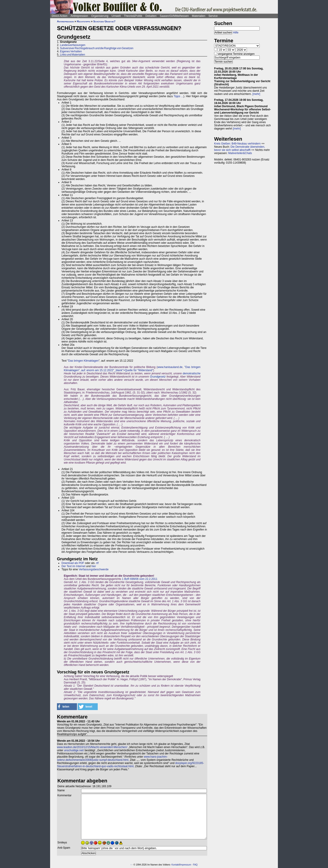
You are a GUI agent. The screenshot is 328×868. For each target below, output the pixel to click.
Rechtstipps (83, 21)
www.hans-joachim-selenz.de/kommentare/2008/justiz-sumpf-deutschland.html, (112, 758)
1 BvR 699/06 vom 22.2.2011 (140, 579)
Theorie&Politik (133, 16)
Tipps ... (178, 96)
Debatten (151, 16)
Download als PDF (73, 563)
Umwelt (116, 16)
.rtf (97, 563)
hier (94, 566)
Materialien (199, 16)
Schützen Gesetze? (104, 21)
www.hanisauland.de (170, 367)
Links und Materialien (72, 55)
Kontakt (175, 865)
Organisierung (100, 16)
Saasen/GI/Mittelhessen (174, 16)
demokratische (192, 373)
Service (213, 16)
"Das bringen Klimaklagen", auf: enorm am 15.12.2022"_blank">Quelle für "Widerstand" (132, 369)
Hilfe (236, 33)
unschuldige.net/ (74, 750)
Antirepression (79, 16)
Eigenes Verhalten (71, 51)
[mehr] (256, 94)
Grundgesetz (158, 377)
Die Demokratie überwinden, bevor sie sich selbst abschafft (240, 148)
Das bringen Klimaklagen (83, 361)
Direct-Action (60, 16)
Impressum (186, 865)
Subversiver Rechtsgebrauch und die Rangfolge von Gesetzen (97, 48)
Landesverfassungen (73, 45)
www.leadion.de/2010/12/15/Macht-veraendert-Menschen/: (92, 747)
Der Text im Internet (73, 566)
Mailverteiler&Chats (240, 153)
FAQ (195, 865)
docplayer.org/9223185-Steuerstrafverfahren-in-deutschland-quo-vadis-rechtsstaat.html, (130, 765)
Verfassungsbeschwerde (94, 569)
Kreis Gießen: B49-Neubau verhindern (237, 144)
